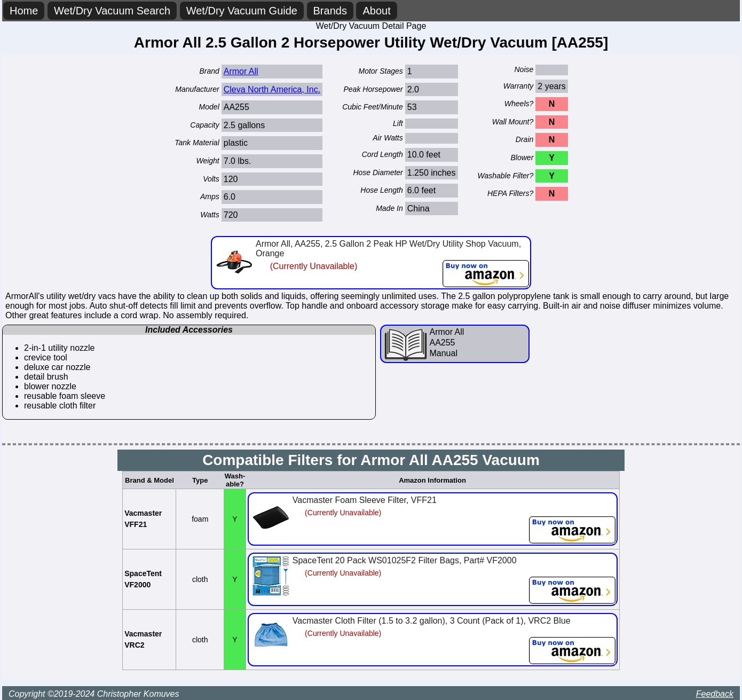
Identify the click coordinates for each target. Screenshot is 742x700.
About (376, 11)
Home (24, 11)
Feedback (715, 694)
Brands (330, 11)
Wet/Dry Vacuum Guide (242, 11)
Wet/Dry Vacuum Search (112, 11)
